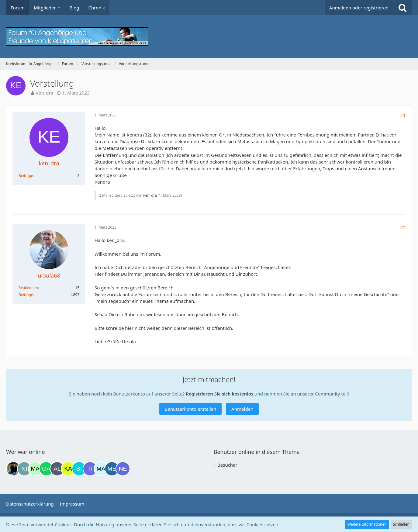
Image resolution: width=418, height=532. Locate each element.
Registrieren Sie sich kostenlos (219, 394)
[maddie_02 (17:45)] (35, 469)
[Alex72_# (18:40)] (57, 469)
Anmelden (242, 409)
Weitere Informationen (367, 524)
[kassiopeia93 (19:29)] (68, 469)
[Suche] (402, 8)
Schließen (401, 524)
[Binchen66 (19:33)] (79, 469)
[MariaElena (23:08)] (101, 469)
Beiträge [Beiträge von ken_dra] (26, 176)
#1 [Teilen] (403, 115)
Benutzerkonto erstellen (191, 409)
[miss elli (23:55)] (112, 469)
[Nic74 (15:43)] (24, 469)
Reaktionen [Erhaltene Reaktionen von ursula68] (28, 288)
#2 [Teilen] (403, 227)
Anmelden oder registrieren (359, 8)
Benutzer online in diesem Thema (257, 452)
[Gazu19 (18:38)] (46, 469)
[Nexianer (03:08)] (123, 469)
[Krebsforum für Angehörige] (209, 36)
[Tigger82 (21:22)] (90, 469)
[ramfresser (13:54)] (13, 469)
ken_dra (45, 93)
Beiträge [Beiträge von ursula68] (26, 295)
